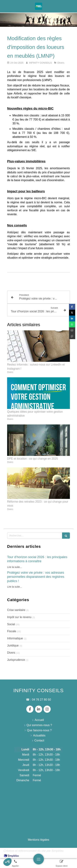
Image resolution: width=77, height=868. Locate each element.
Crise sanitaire (16, 610)
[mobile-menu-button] (39, 859)
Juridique (13, 646)
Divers (11, 653)
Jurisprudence (16, 660)
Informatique (15, 638)
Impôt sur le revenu (19, 617)
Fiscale (12, 631)
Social (11, 624)
